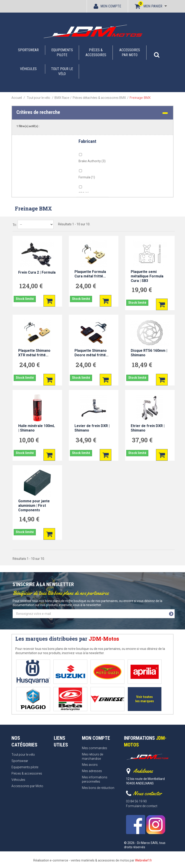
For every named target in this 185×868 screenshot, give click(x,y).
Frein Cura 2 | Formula (37, 272)
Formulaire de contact (142, 806)
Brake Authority (92, 161)
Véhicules (28, 69)
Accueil (17, 98)
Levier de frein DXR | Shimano (92, 428)
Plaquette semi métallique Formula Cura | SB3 (147, 276)
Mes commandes (95, 748)
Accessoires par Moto (130, 52)
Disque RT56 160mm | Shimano (149, 353)
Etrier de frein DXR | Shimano (148, 428)
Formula (87, 177)
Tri (14, 225)
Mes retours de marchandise (92, 756)
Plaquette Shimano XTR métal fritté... (34, 353)
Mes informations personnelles (95, 779)
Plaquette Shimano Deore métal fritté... (91, 353)
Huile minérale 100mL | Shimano (37, 428)
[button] (157, 53)
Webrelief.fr (143, 860)
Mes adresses (92, 771)
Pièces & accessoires (96, 52)
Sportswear (28, 50)
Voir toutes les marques (145, 699)
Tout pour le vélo (62, 71)
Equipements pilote (62, 52)
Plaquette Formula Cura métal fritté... (90, 274)
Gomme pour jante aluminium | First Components (34, 506)
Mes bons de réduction (98, 788)
